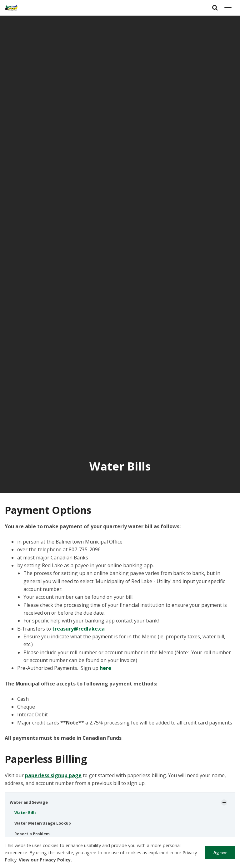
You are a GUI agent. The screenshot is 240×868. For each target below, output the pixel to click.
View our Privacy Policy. (45, 860)
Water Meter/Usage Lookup (43, 823)
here (105, 668)
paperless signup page (53, 775)
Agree (220, 852)
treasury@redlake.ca (78, 629)
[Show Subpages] (224, 802)
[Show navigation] (229, 8)
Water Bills (25, 813)
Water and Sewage (29, 802)
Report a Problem (32, 834)
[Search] (215, 8)
